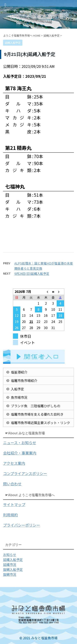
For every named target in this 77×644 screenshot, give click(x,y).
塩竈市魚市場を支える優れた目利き (37, 414)
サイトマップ (14, 504)
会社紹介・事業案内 (20, 453)
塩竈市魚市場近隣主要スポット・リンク (40, 423)
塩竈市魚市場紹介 (24, 380)
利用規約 (10, 515)
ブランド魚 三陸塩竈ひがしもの (36, 406)
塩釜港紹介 (19, 372)
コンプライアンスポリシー (25, 473)
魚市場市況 (19, 397)
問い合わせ (12, 484)
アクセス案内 (14, 463)
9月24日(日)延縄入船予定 (32, 273)
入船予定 (17, 389)
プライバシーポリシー (22, 525)
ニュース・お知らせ (20, 443)
